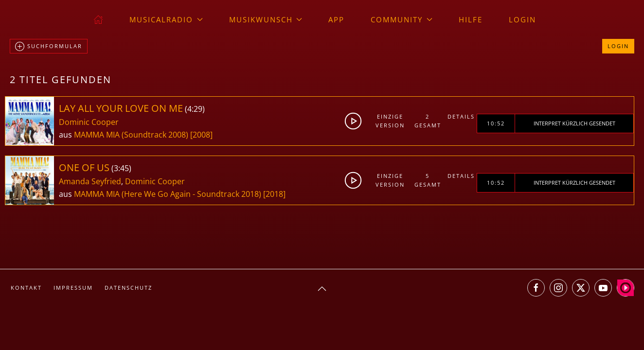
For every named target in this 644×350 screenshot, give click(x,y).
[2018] (274, 194)
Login (522, 19)
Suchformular (49, 47)
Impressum (73, 288)
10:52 (496, 123)
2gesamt (428, 121)
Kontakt (26, 288)
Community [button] (402, 19)
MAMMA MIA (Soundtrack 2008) (131, 135)
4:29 (195, 109)
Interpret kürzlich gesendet (574, 123)
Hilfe (471, 19)
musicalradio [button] (166, 19)
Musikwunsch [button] (266, 19)
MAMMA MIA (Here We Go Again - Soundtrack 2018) (168, 194)
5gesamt (428, 180)
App (336, 19)
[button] (322, 289)
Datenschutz (128, 288)
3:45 (121, 168)
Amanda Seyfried (90, 181)
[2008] (201, 135)
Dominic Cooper (89, 122)
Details (461, 116)
